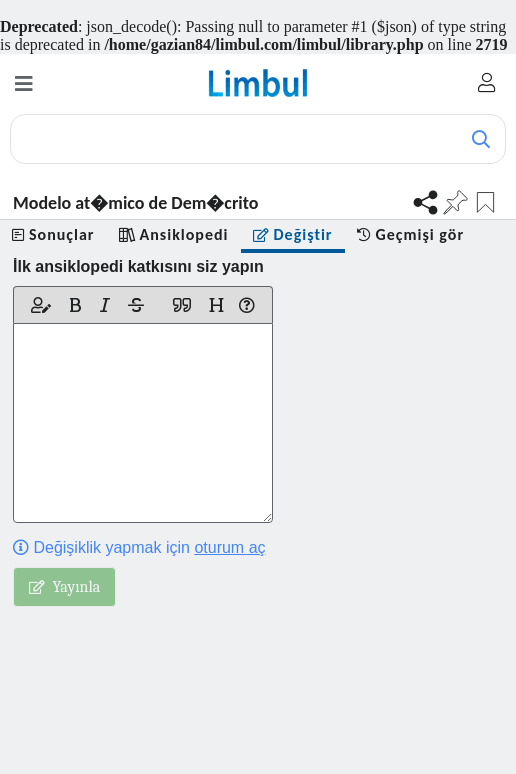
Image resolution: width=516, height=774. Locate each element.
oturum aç (229, 547)
